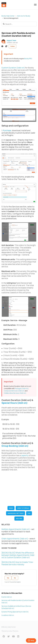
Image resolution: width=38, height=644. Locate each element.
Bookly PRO (28, 59)
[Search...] (19, 24)
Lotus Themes (13, 631)
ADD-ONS (19, 519)
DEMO (11, 508)
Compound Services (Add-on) (14, 391)
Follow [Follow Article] (12, 46)
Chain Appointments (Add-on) (15, 539)
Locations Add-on (8, 615)
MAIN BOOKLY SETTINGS (16, 513)
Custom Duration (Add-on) (13, 68)
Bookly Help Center (8, 16)
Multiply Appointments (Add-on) (16, 529)
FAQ (29, 513)
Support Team (11, 40)
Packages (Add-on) (22, 388)
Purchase (7, 130)
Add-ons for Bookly (24, 16)
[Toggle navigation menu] (35, 5)
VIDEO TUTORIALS (23, 508)
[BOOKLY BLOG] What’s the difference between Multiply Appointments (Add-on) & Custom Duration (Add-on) (18, 555)
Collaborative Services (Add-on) (15, 393)
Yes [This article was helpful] (8, 578)
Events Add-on (7, 597)
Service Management (11, 18)
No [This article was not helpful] (15, 578)
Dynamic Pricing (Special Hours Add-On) (15, 612)
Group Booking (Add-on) (15, 446)
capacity (25, 455)
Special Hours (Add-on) (14, 403)
